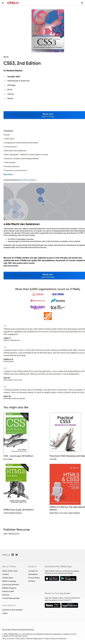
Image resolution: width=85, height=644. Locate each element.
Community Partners (11, 585)
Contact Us (33, 571)
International (9, 605)
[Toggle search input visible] (82, 3)
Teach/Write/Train (10, 571)
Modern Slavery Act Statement (56, 639)
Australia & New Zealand (12, 610)
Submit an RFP (8, 591)
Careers (5, 574)
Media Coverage (9, 581)
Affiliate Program (9, 588)
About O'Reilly (9, 566)
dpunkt (10, 98)
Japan (5, 613)
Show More (8, 174)
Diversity (6, 595)
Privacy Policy (34, 578)
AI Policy (32, 581)
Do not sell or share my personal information (18, 630)
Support (32, 566)
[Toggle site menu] (3, 3)
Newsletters (33, 574)
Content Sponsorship (11, 598)
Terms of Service (8, 639)
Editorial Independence (35, 639)
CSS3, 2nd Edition (29, 180)
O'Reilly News (8, 578)
